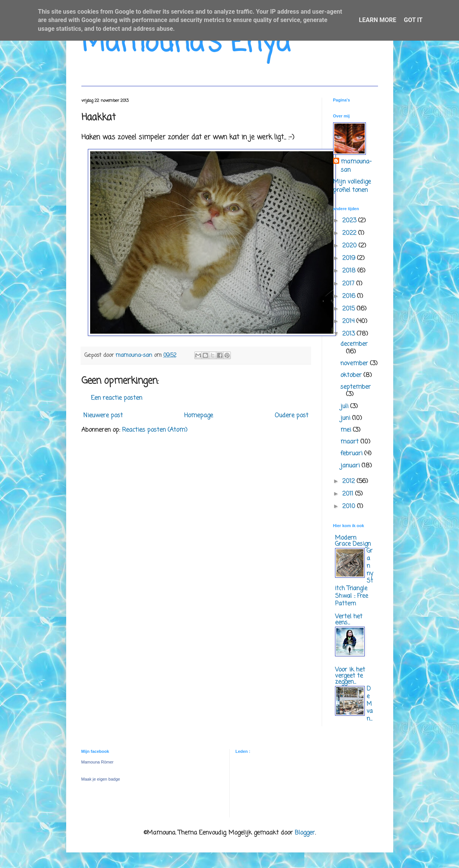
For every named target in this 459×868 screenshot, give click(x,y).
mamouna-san (356, 166)
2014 (349, 322)
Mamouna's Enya (186, 44)
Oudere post (291, 416)
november (355, 364)
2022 (350, 233)
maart (350, 442)
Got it (413, 20)
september (356, 387)
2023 (350, 221)
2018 (350, 271)
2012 (349, 482)
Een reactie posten (117, 398)
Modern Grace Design (353, 541)
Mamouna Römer (98, 762)
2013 (349, 334)
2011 (349, 494)
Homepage (199, 416)
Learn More (378, 20)
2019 (350, 258)
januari (351, 466)
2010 (350, 507)
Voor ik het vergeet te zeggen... (350, 676)
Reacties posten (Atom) (155, 430)
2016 (350, 296)
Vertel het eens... (349, 620)
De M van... (370, 704)
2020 (350, 246)
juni (346, 418)
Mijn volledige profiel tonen (352, 186)
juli (345, 407)
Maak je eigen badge (101, 779)
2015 (349, 309)
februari (352, 454)
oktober (352, 375)
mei (347, 430)
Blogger (305, 833)
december (354, 344)
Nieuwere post (103, 416)
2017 (349, 284)
